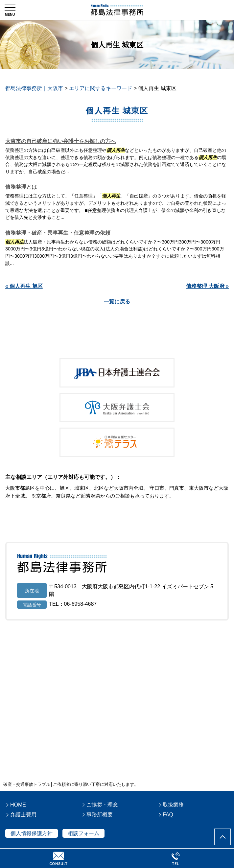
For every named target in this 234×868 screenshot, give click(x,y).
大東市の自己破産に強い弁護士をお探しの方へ (60, 141)
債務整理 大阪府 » (207, 286)
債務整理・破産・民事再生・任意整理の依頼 (58, 233)
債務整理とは (21, 187)
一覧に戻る (117, 302)
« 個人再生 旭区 (24, 286)
